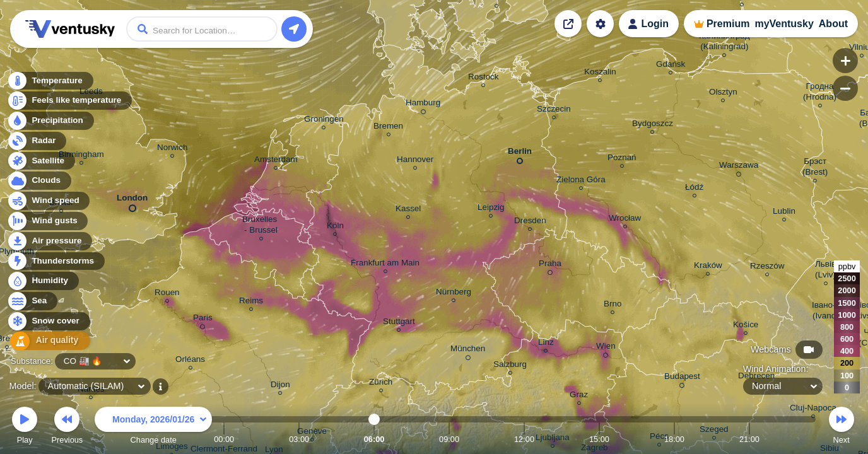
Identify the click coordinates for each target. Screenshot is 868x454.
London (132, 201)
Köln (335, 227)
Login (655, 24)
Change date (153, 427)
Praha (550, 265)
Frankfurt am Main (385, 265)
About (833, 24)
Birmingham (81, 156)
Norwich (173, 149)
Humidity (43, 282)
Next (842, 427)
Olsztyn (723, 94)
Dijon (280, 386)
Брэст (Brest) (815, 168)
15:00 (599, 439)
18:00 (674, 439)
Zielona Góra (581, 181)
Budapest (682, 378)
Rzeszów (767, 268)
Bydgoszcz (653, 125)
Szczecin (554, 111)
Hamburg (423, 105)
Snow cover (48, 323)
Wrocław (625, 220)
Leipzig (491, 209)
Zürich (381, 384)
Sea (32, 302)
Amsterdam (276, 161)
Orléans (190, 361)
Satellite (41, 162)
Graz (579, 396)
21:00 (749, 439)
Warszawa (739, 167)
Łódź (694, 189)
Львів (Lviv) (825, 271)
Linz (546, 344)
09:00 (449, 439)
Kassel (408, 210)
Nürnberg (454, 294)
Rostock (484, 79)
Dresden (530, 222)
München (468, 351)
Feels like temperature (69, 102)
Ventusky (68, 29)
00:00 (224, 439)
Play (25, 427)
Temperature (50, 82)
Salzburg (510, 366)
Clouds (39, 182)
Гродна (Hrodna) (820, 93)
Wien (606, 348)
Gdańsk (671, 66)
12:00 (524, 439)
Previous (67, 427)
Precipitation (50, 122)
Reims (251, 302)
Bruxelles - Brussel (261, 226)
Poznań (622, 159)
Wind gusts (47, 222)
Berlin (520, 154)
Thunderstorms (56, 262)
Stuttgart (399, 323)
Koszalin (600, 73)
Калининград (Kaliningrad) (724, 43)
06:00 (374, 439)
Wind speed (48, 202)
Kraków (708, 267)
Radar (37, 142)
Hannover (415, 161)
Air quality (45, 342)
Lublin (784, 213)
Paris (203, 320)
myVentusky (784, 24)
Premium (728, 24)
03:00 (299, 439)
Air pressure (50, 242)
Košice (746, 326)
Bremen (388, 128)
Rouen (167, 294)
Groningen (324, 121)
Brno (613, 306)
